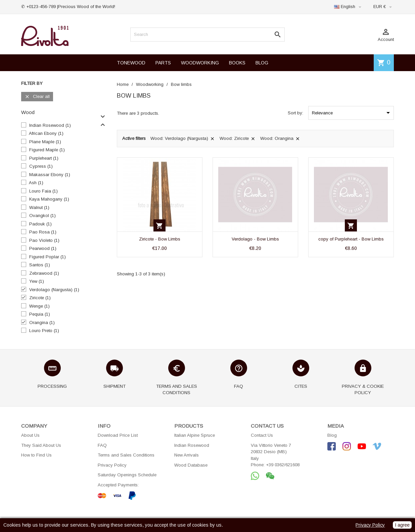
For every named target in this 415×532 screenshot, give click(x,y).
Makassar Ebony (50, 175)
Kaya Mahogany (49, 199)
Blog (332, 435)
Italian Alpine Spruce (195, 435)
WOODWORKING (200, 63)
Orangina (42, 323)
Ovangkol (42, 216)
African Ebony (46, 133)
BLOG (262, 63)
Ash (36, 183)
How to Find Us (36, 455)
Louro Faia (43, 191)
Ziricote (40, 298)
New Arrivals (187, 455)
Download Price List (118, 435)
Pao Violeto (44, 240)
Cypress (41, 166)
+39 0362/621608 (283, 465)
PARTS (163, 63)
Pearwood (43, 248)
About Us (30, 435)
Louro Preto (44, 331)
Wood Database (191, 465)
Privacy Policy (112, 465)
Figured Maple (47, 150)
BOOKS (237, 63)
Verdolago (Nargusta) (54, 290)
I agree (402, 525)
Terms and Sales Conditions (126, 455)
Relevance (352, 113)
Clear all (37, 97)
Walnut (39, 207)
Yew (37, 281)
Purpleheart (44, 158)
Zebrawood (44, 273)
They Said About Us (41, 445)
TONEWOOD (131, 63)
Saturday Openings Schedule (127, 475)
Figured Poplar (48, 257)
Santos (40, 265)
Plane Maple (45, 142)
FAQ (102, 445)
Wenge (39, 306)
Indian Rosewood (50, 125)
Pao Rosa (43, 232)
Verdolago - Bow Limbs (255, 239)
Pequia (40, 314)
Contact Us (262, 435)
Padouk (40, 224)
